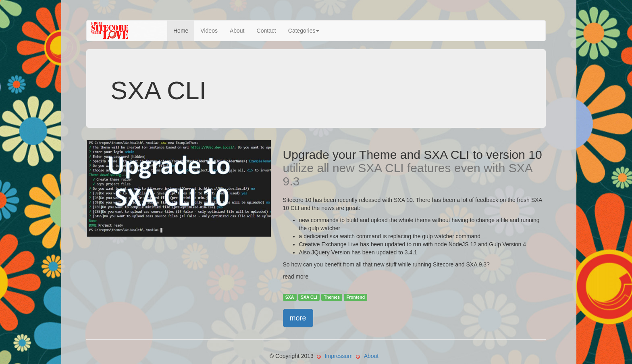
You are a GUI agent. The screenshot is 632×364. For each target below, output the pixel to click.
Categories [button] (304, 31)
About (237, 31)
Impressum (339, 356)
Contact (266, 31)
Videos (209, 31)
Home (181, 31)
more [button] (298, 318)
